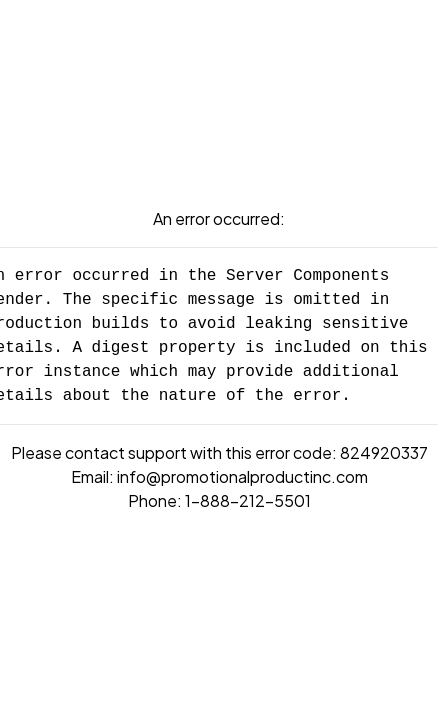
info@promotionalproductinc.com (242, 476)
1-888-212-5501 (248, 500)
